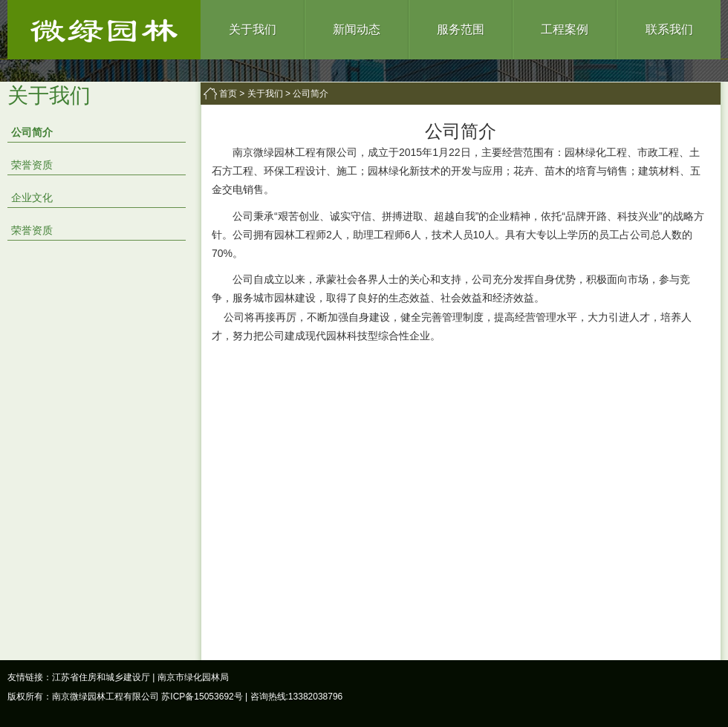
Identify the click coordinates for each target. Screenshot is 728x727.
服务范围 (461, 29)
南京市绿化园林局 (193, 677)
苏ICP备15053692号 (202, 697)
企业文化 (32, 198)
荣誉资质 (32, 165)
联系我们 (669, 29)
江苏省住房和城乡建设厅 (101, 677)
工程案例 (565, 29)
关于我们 (253, 29)
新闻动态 (357, 29)
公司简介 (32, 132)
